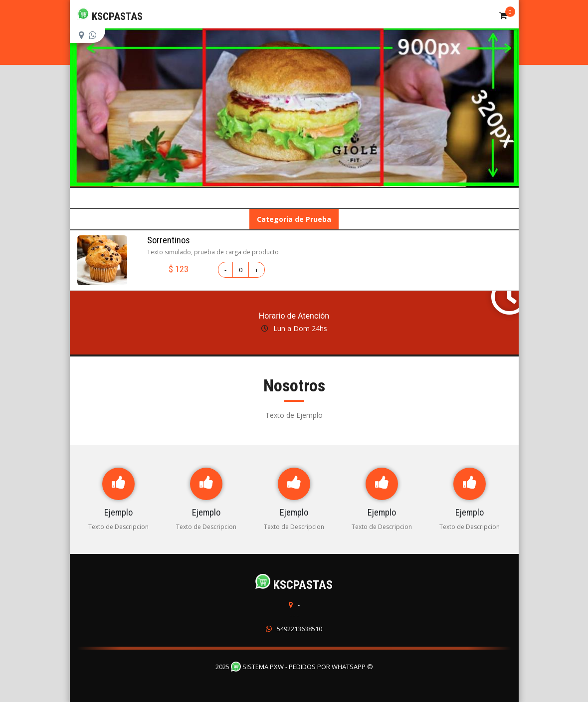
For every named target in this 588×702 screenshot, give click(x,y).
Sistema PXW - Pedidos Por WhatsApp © (302, 667)
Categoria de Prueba (294, 219)
